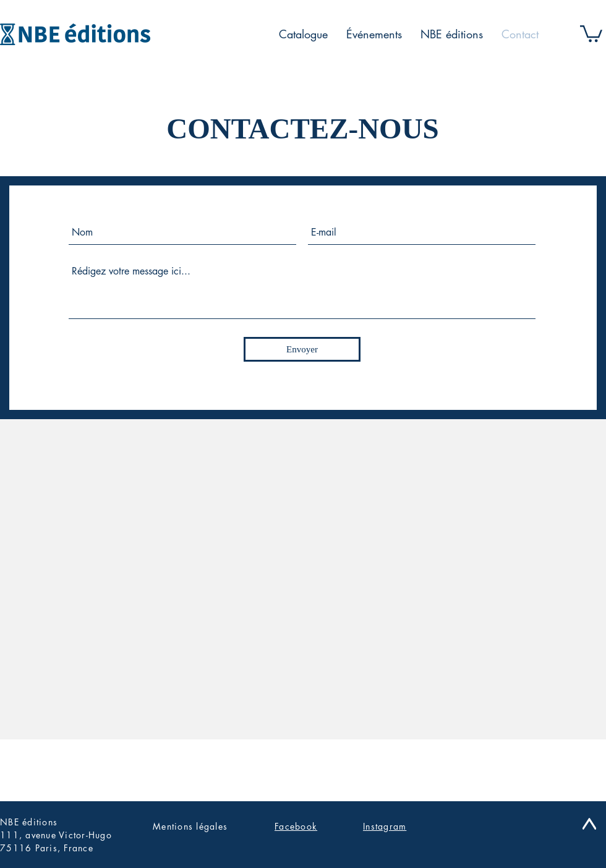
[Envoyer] (302, 349)
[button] (591, 33)
